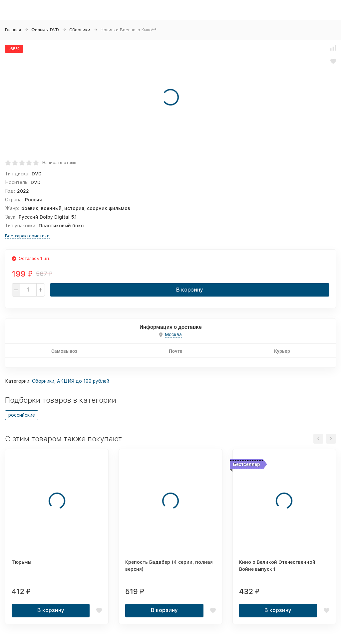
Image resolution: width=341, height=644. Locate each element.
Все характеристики (27, 236)
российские (22, 415)
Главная (13, 30)
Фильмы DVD (45, 30)
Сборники (80, 30)
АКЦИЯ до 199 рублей (83, 381)
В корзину (190, 290)
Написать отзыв (59, 163)
